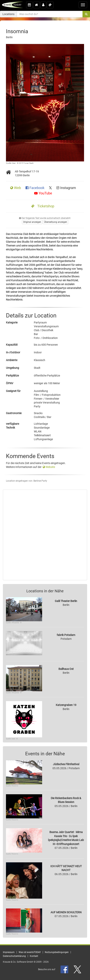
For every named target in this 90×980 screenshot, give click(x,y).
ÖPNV (10, 383)
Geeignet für (13, 391)
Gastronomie (14, 413)
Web (16, 188)
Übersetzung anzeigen (56, 222)
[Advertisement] (45, 535)
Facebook (35, 188)
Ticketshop (43, 206)
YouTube (43, 193)
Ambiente (12, 360)
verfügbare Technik (12, 426)
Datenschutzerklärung (14, 956)
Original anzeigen (32, 222)
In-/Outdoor (13, 352)
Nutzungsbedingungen (57, 952)
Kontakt (34, 956)
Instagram (66, 188)
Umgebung (12, 368)
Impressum (9, 952)
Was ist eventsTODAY (30, 952)
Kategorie (12, 322)
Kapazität (12, 345)
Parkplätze (12, 376)
